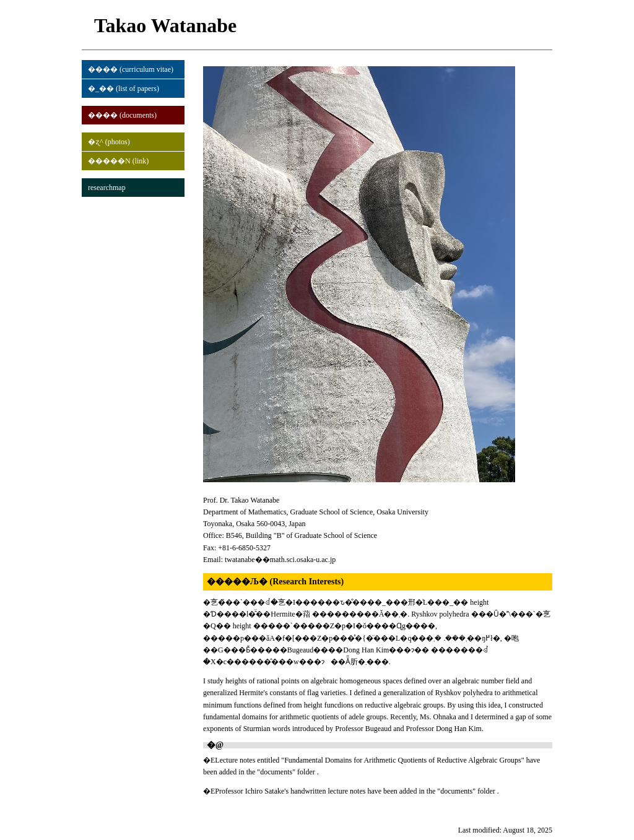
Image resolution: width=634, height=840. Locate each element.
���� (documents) (122, 115)
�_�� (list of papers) (124, 89)
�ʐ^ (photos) (109, 142)
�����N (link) (118, 161)
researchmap (107, 188)
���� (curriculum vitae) (131, 69)
